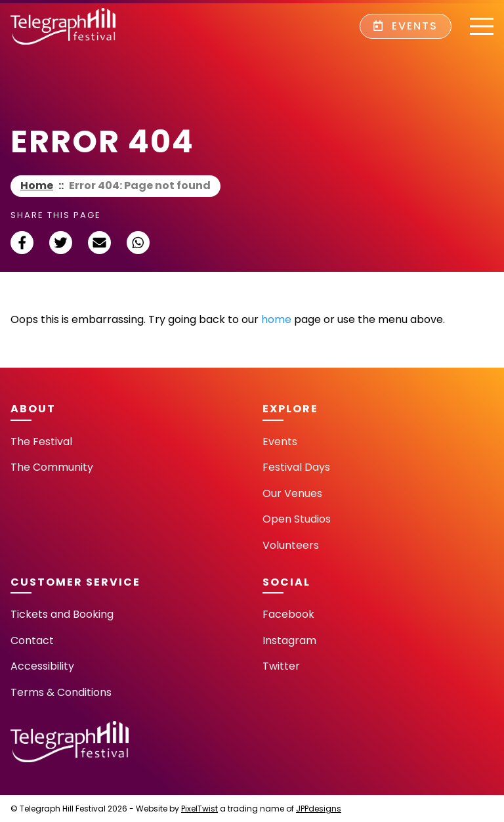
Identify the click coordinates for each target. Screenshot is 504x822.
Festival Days (296, 467)
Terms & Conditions (61, 692)
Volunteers (291, 545)
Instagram (289, 640)
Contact (32, 640)
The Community (52, 467)
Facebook (288, 614)
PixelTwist (199, 809)
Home (37, 185)
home (276, 319)
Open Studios (297, 519)
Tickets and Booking (62, 614)
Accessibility (42, 666)
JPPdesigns (319, 809)
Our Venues (292, 493)
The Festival (41, 442)
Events (406, 26)
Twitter (281, 666)
